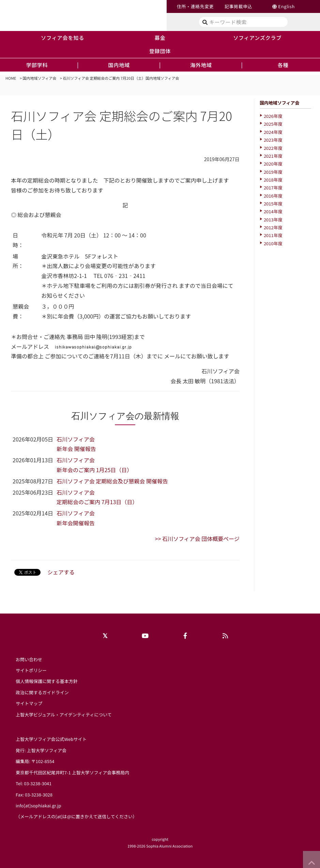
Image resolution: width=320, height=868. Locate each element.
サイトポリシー (31, 670)
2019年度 (273, 172)
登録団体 (160, 51)
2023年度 (273, 140)
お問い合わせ (29, 659)
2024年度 (273, 132)
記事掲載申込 (238, 6)
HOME (11, 78)
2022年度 (273, 148)
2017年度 (273, 188)
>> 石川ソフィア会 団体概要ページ (197, 539)
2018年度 (273, 180)
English (286, 6)
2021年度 (273, 156)
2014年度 (273, 211)
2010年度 (273, 243)
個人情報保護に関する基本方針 (47, 681)
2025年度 (273, 124)
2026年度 (273, 116)
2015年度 (273, 204)
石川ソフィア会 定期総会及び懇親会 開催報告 (112, 481)
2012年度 (273, 227)
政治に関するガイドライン (42, 692)
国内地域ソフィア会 (40, 78)
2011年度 (273, 235)
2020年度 (273, 164)
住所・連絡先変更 (195, 6)
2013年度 (273, 220)
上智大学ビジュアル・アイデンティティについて (64, 715)
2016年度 (273, 196)
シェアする (61, 572)
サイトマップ (29, 703)
